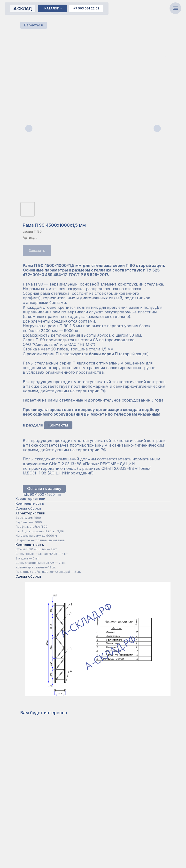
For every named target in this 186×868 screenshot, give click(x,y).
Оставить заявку (44, 488)
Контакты (58, 425)
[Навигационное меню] (175, 8)
